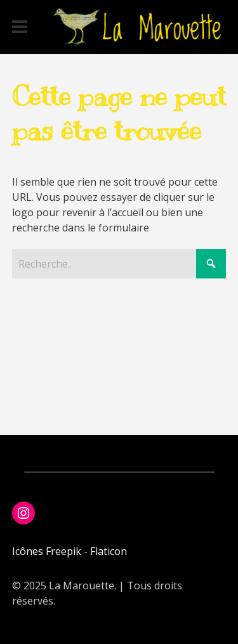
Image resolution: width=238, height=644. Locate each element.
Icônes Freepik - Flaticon (69, 551)
